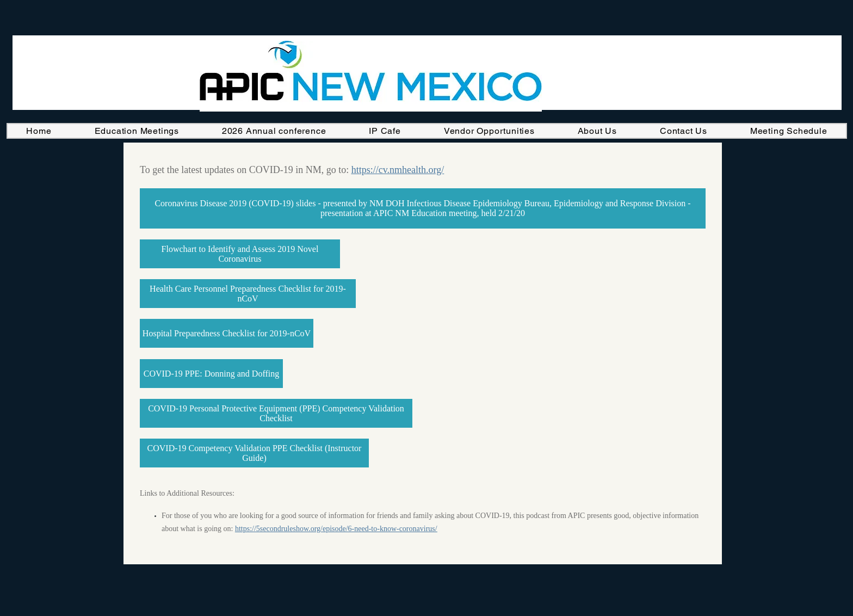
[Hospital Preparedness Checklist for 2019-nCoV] (227, 333)
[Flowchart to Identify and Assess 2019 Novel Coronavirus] (240, 254)
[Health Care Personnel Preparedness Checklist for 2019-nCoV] (248, 294)
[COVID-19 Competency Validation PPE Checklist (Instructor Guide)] (254, 453)
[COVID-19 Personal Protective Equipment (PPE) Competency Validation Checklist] (276, 413)
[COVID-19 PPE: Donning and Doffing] (211, 374)
